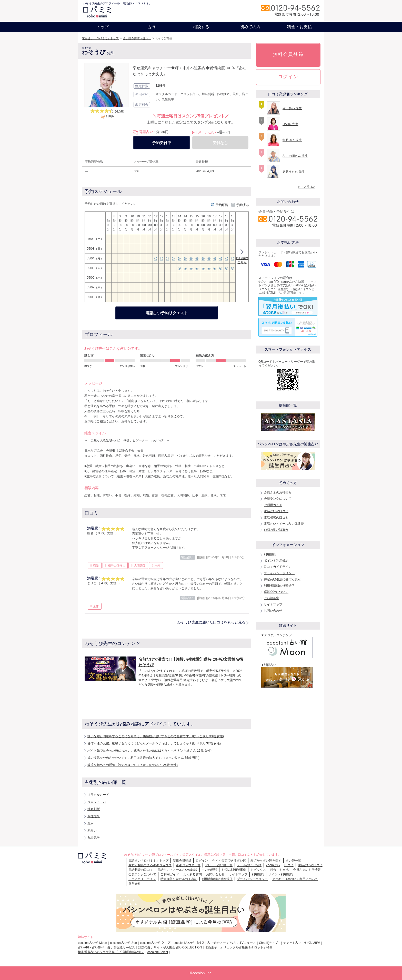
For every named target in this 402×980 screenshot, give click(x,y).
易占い (92, 831)
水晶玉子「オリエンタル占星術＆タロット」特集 (239, 947)
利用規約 (270, 554)
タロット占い (97, 802)
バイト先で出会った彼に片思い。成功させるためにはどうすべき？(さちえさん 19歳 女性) (149, 751)
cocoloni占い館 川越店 (189, 943)
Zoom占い (273, 865)
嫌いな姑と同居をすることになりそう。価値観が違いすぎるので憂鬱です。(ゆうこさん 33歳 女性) (156, 736)
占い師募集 (272, 598)
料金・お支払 (299, 27)
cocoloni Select (158, 952)
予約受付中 (162, 143)
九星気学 (94, 838)
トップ (103, 27)
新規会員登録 (182, 861)
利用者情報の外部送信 (279, 586)
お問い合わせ (273, 611)
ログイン (288, 77)
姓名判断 (94, 809)
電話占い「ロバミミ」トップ (100, 38)
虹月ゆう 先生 (292, 140)
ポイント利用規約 (276, 561)
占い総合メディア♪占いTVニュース (232, 943)
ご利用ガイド (273, 505)
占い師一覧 (293, 861)
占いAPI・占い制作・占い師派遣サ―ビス (107, 947)
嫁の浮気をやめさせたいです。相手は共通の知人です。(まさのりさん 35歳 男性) (143, 758)
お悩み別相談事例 (276, 530)
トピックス (258, 870)
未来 (157, 565)
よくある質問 (193, 874)
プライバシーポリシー (279, 573)
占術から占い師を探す (266, 861)
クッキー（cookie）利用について (295, 879)
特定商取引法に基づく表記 (179, 879)
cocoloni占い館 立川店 (155, 943)
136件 (110, 116)
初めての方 (250, 27)
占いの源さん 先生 (295, 156)
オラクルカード (98, 795)
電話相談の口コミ (276, 518)
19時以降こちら (242, 257)
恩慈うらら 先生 (294, 172)
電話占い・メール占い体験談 (284, 524)
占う (152, 27)
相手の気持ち (116, 565)
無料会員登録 (288, 54)
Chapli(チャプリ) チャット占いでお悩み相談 (289, 943)
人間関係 (140, 565)
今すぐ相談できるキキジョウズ (150, 865)
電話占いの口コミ (276, 511)
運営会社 (135, 884)
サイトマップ (273, 604)
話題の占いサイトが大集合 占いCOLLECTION (170, 947)
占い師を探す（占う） (137, 38)
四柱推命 (94, 816)
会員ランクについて (278, 499)
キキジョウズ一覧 (188, 865)
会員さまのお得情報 (278, 492)
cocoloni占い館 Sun (123, 943)
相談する (201, 27)
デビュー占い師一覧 (219, 865)
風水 (91, 823)
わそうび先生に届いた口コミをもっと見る (211, 622)
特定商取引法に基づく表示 (282, 579)
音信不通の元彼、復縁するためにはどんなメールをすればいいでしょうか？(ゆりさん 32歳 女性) (154, 743)
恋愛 (96, 565)
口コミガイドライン (278, 567)
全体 (96, 606)
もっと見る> (306, 187)
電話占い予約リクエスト (167, 313)
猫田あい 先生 (292, 108)
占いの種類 (209, 870)
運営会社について (276, 592)
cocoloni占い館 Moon (92, 943)
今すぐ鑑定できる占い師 (229, 861)
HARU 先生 (290, 124)
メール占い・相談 (249, 865)
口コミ (289, 865)
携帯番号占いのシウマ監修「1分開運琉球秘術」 (111, 952)
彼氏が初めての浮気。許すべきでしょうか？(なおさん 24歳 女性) (133, 765)
